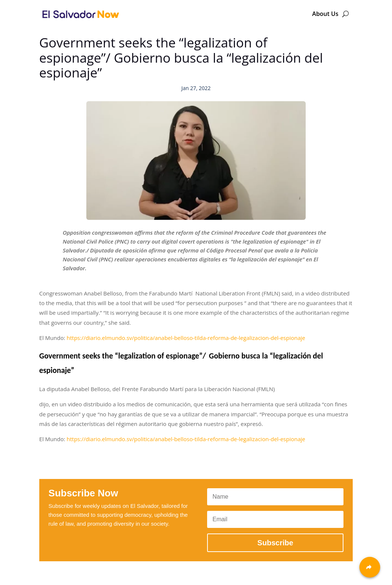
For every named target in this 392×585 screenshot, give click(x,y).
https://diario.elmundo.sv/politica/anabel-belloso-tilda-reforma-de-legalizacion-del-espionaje (186, 338)
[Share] (370, 567)
